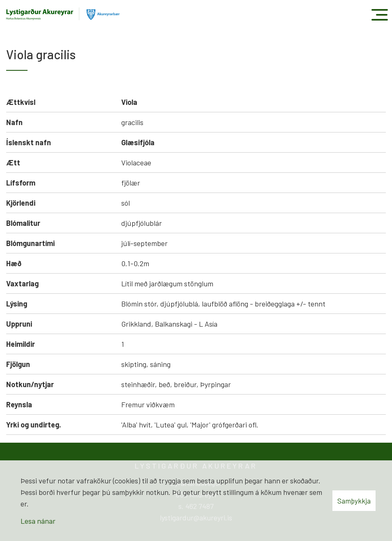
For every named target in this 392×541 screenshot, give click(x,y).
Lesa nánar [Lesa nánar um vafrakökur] (38, 521)
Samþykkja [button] (354, 501)
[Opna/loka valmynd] (379, 15)
